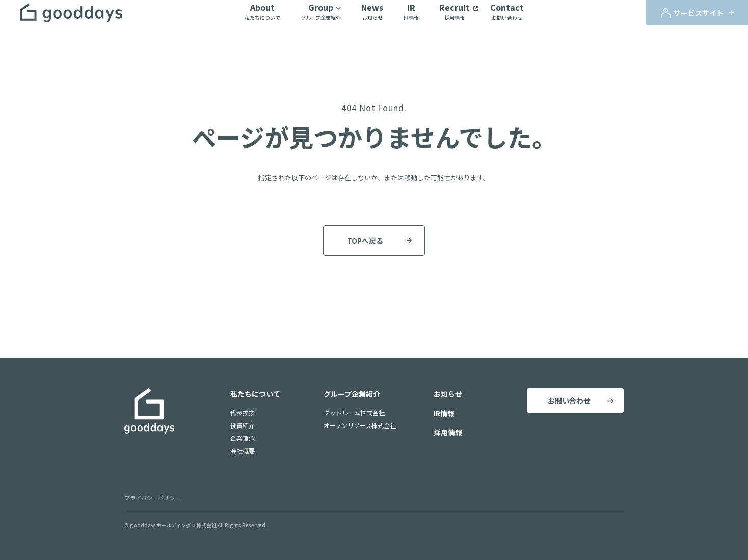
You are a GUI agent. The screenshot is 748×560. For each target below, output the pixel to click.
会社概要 (243, 451)
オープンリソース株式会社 (360, 425)
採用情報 (448, 432)
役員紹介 (243, 425)
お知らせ (448, 394)
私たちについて (255, 394)
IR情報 (444, 413)
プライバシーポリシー (152, 498)
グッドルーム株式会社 (354, 412)
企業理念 (243, 438)
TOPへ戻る (365, 241)
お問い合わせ (569, 401)
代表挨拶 (243, 412)
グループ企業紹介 (352, 394)
